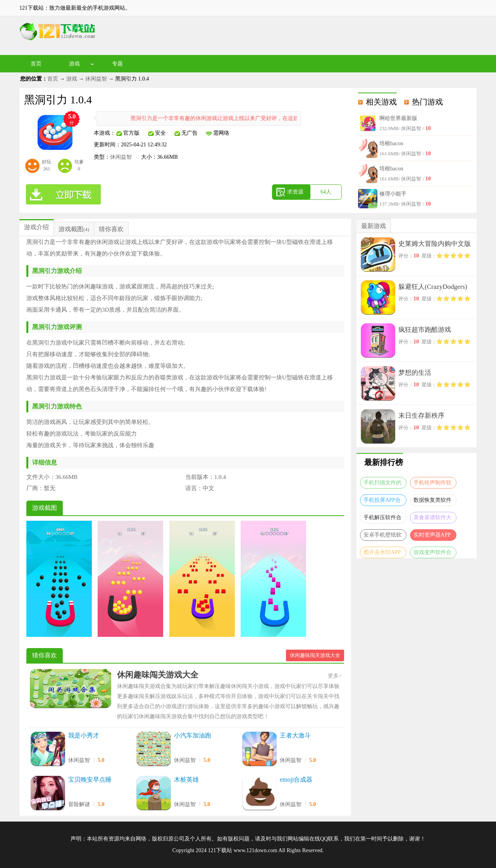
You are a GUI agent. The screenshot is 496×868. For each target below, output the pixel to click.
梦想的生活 (415, 373)
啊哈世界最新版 (398, 118)
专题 (117, 64)
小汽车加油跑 (193, 735)
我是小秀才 (84, 735)
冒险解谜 (79, 804)
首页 (36, 64)
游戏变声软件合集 (432, 554)
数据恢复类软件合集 (432, 502)
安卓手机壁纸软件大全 (382, 536)
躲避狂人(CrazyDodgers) (433, 287)
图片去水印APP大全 (382, 554)
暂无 (50, 488)
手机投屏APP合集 (382, 502)
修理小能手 (393, 194)
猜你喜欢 (111, 229)
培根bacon (391, 143)
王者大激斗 (295, 735)
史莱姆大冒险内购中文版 (435, 244)
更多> (335, 676)
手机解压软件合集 (382, 519)
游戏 (74, 64)
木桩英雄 (186, 780)
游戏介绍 (36, 227)
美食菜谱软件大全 (432, 519)
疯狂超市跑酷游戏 (425, 330)
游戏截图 (71, 229)
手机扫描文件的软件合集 (382, 484)
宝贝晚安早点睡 (90, 780)
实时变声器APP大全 (432, 536)
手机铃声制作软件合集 (432, 484)
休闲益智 (96, 79)
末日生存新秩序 (421, 416)
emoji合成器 (296, 780)
